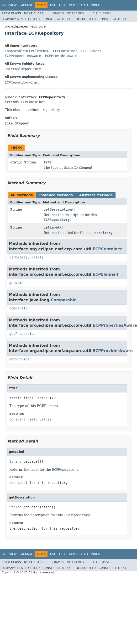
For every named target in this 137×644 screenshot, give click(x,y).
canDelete (18, 257)
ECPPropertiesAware (23, 56)
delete (38, 257)
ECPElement (37, 51)
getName (16, 283)
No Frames (75, 13)
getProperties (22, 334)
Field (36, 19)
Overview (9, 5)
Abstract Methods (96, 195)
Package (26, 5)
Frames (58, 13)
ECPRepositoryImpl (22, 82)
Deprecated (79, 5)
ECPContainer (65, 51)
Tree (62, 5)
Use (53, 5)
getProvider (20, 359)
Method (64, 19)
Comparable (15, 51)
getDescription (58, 209)
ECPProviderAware (61, 56)
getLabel (52, 227)
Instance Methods (56, 195)
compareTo (18, 308)
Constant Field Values (30, 419)
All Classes (102, 13)
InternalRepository (23, 69)
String (30, 162)
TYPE (48, 162)
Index (95, 5)
